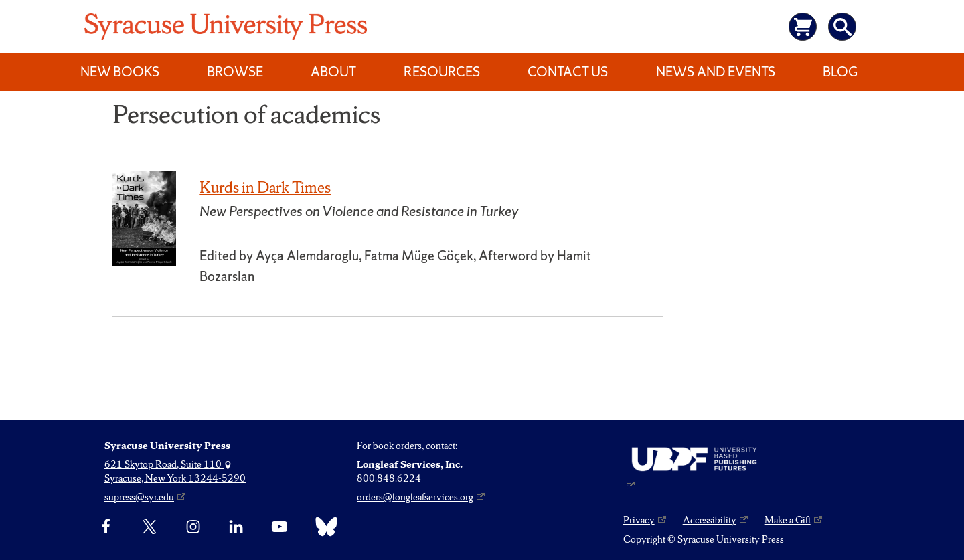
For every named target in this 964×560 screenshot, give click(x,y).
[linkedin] (236, 527)
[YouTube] (279, 527)
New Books (120, 72)
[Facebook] (106, 527)
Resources (442, 72)
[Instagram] (193, 527)
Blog (840, 72)
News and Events (716, 72)
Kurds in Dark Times (265, 187)
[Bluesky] (323, 527)
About (333, 72)
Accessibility (710, 520)
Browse (235, 72)
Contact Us (568, 72)
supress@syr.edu (139, 497)
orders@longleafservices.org (415, 497)
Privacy (639, 520)
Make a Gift (788, 520)
